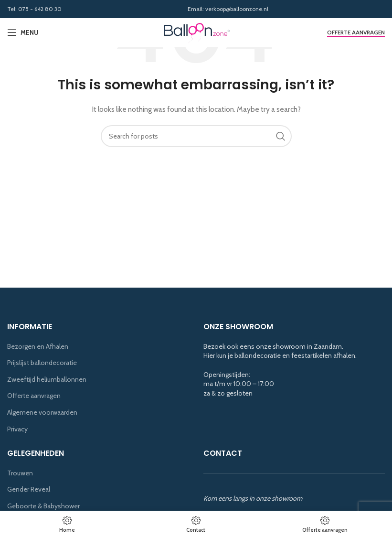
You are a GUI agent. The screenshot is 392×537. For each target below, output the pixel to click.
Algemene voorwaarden (42, 412)
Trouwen (20, 473)
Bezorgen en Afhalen (38, 346)
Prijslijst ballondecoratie (42, 363)
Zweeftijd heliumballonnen (47, 379)
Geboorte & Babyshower (43, 506)
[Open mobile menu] (23, 32)
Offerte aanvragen (356, 32)
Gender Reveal (29, 489)
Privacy (17, 429)
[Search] (196, 136)
